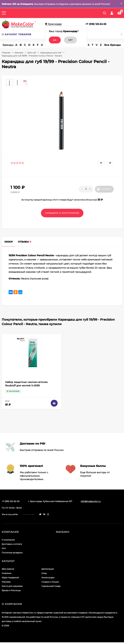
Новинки (7, 573)
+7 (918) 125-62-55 (96, 24)
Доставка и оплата (12, 544)
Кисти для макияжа (12, 586)
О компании (8, 540)
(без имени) (8, 569)
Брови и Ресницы (11, 590)
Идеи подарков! (10, 577)
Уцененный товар (51, 586)
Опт (4, 548)
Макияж (19, 53)
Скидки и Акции (50, 582)
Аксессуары (48, 577)
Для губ (32, 53)
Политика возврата (12, 553)
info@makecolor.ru (91, 501)
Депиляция (48, 569)
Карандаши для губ (51, 53)
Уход (44, 573)
